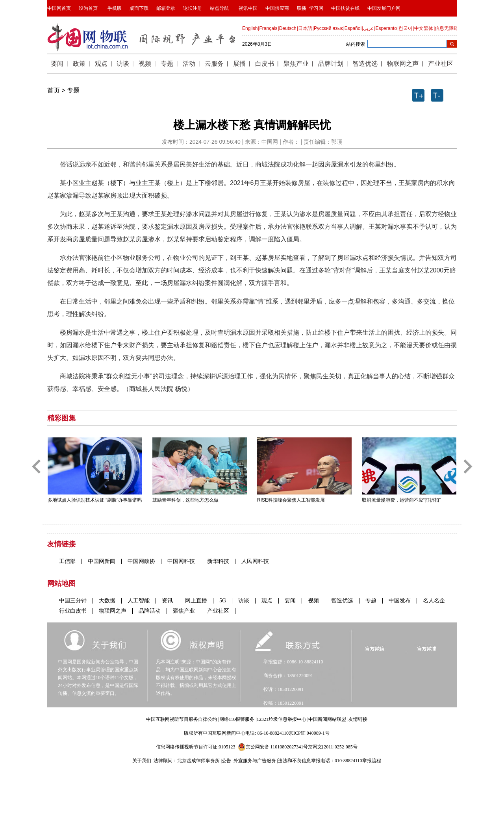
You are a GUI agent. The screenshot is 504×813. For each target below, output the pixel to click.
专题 (73, 90)
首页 (54, 90)
